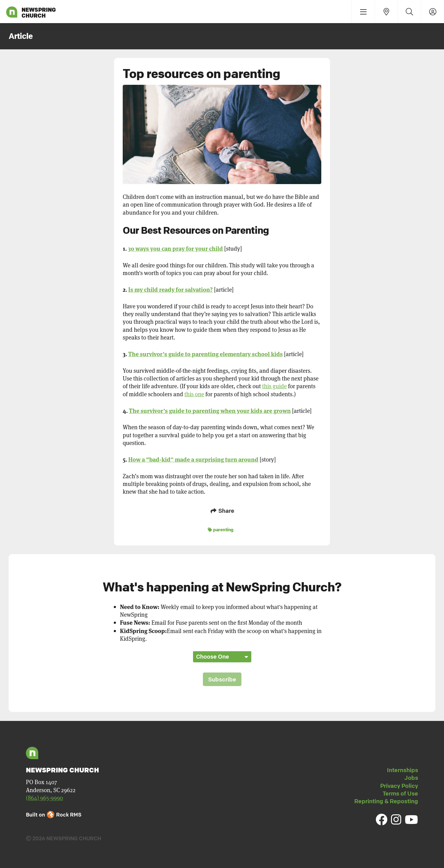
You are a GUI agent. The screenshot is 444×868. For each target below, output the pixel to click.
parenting (221, 529)
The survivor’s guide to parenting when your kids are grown (210, 410)
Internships (403, 770)
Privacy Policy (399, 786)
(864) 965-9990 (44, 798)
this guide (274, 386)
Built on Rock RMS (54, 815)
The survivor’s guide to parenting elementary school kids (206, 354)
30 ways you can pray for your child (175, 248)
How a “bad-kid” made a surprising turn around (193, 459)
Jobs (411, 778)
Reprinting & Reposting (386, 801)
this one (194, 394)
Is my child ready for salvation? (171, 289)
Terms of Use (400, 793)
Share (222, 511)
